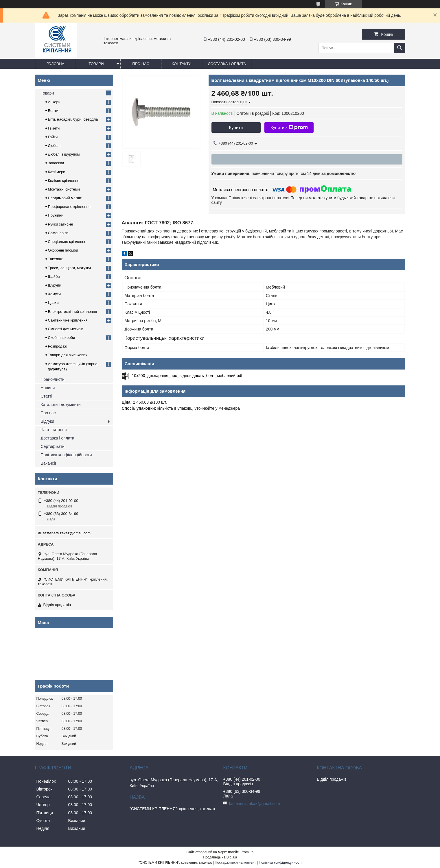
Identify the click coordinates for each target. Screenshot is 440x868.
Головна (56, 64)
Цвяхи (53, 303)
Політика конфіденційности (66, 455)
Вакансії (48, 463)
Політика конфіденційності (280, 863)
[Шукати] (400, 48)
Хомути (55, 294)
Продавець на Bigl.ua (220, 857)
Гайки (53, 137)
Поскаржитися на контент (235, 863)
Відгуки (48, 421)
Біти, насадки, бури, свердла (73, 119)
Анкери (54, 102)
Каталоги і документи (61, 405)
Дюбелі (54, 146)
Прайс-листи (53, 379)
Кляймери (57, 172)
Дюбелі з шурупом (64, 154)
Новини (48, 388)
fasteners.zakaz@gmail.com (67, 533)
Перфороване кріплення (69, 207)
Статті (47, 396)
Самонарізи (58, 233)
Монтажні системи (64, 189)
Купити (236, 127)
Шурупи (55, 285)
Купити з (289, 128)
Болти (53, 111)
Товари (96, 64)
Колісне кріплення (64, 181)
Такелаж (55, 259)
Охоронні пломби (63, 250)
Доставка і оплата (227, 64)
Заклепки (56, 163)
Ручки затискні (61, 224)
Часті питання (54, 430)
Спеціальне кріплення (67, 242)
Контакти (182, 64)
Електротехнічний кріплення (73, 312)
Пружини (56, 215)
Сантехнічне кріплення (68, 320)
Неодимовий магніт (65, 198)
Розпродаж (58, 346)
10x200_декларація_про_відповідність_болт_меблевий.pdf (187, 376)
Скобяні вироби (62, 338)
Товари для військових (68, 355)
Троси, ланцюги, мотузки (69, 268)
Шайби (54, 277)
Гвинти (54, 128)
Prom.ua (247, 852)
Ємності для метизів (66, 329)
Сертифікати (53, 446)
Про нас (141, 64)
